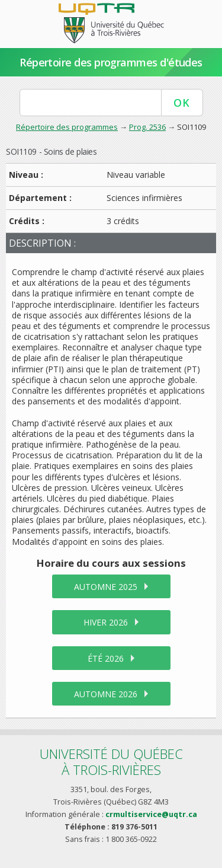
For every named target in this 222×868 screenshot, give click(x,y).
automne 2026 (106, 694)
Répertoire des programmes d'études (111, 62)
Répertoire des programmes (67, 127)
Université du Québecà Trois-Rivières (111, 762)
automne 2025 (106, 587)
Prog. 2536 (147, 127)
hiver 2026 (106, 622)
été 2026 (106, 658)
